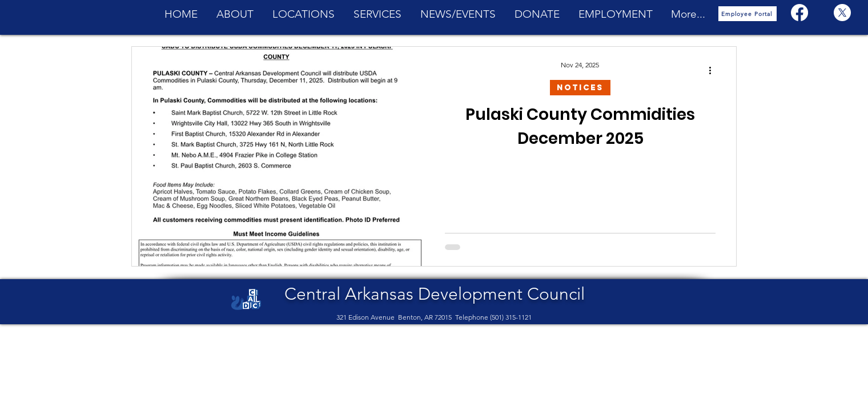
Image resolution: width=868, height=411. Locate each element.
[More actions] (714, 70)
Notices (580, 88)
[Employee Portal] (748, 14)
